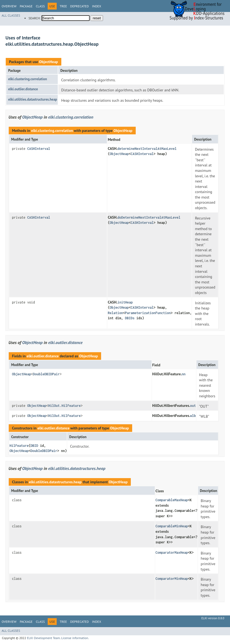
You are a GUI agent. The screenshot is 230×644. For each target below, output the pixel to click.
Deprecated (80, 6)
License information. (75, 638)
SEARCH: (35, 18)
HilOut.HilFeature (64, 406)
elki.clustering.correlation (28, 79)
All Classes (11, 15)
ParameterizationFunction (148, 313)
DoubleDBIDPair (46, 374)
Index (97, 6)
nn (184, 374)
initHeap (125, 302)
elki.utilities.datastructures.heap (33, 99)
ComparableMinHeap (172, 526)
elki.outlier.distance (23, 89)
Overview (9, 6)
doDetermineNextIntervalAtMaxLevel (149, 217)
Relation (115, 313)
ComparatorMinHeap (172, 579)
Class (40, 6)
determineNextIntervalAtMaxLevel (147, 149)
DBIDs (130, 318)
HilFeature (19, 446)
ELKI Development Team (43, 638)
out (193, 406)
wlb (193, 416)
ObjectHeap (48, 62)
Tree (63, 6)
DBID (34, 446)
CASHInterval (39, 149)
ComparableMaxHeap (172, 500)
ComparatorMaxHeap (172, 552)
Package (26, 6)
